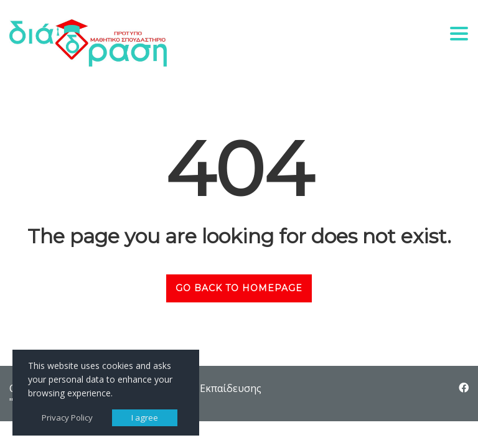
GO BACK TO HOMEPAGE (239, 288)
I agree (145, 418)
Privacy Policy (67, 418)
